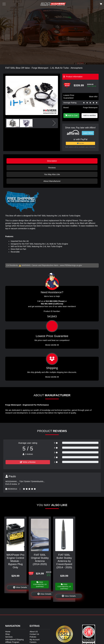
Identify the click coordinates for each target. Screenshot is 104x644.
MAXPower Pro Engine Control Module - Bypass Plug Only (15, 561)
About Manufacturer (52, 181)
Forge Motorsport (90, 107)
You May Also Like (52, 174)
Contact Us (34, 634)
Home (8, 632)
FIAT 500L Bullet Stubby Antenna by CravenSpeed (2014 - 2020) (64, 561)
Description (52, 161)
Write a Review (28, 462)
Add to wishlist (90, 115)
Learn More (88, 133)
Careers (33, 642)
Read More (52, 345)
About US (34, 632)
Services (9, 637)
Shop (8, 634)
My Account (35, 640)
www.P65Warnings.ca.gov (71, 265)
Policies (33, 637)
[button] (55, 96)
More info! (93, 97)
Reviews (52, 168)
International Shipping (14, 640)
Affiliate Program (12, 642)
